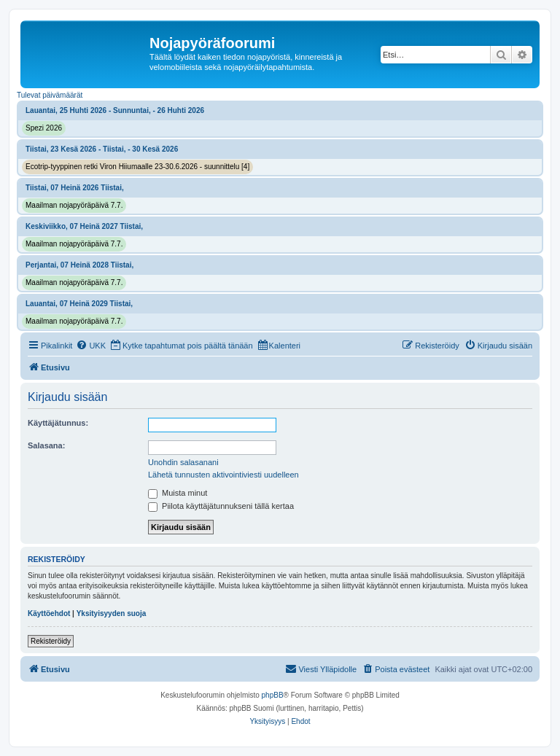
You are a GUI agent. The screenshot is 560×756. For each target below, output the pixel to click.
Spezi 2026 (44, 128)
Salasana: (46, 445)
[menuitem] (91, 346)
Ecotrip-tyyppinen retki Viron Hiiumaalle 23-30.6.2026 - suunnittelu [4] (137, 167)
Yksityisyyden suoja (112, 613)
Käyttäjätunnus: (58, 423)
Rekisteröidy (51, 641)
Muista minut (178, 493)
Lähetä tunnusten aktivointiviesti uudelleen (223, 475)
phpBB (273, 695)
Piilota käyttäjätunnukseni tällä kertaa (221, 506)
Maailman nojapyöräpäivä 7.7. (74, 205)
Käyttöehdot (49, 613)
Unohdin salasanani (183, 462)
